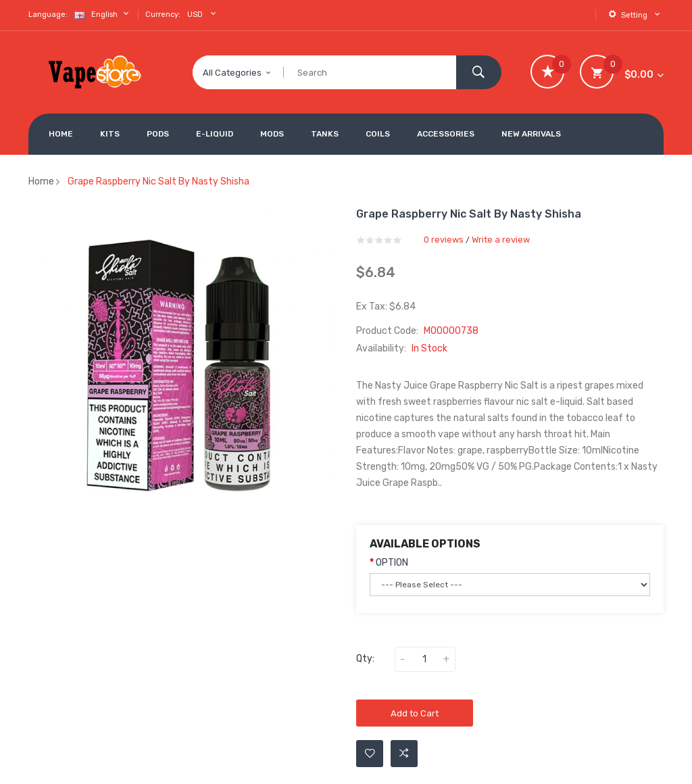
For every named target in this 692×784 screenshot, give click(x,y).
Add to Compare (404, 754)
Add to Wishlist (370, 754)
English (103, 14)
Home (41, 181)
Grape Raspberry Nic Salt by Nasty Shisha (158, 181)
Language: (48, 15)
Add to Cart (415, 713)
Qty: (365, 659)
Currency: (163, 15)
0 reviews (444, 240)
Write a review (501, 240)
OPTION (392, 563)
